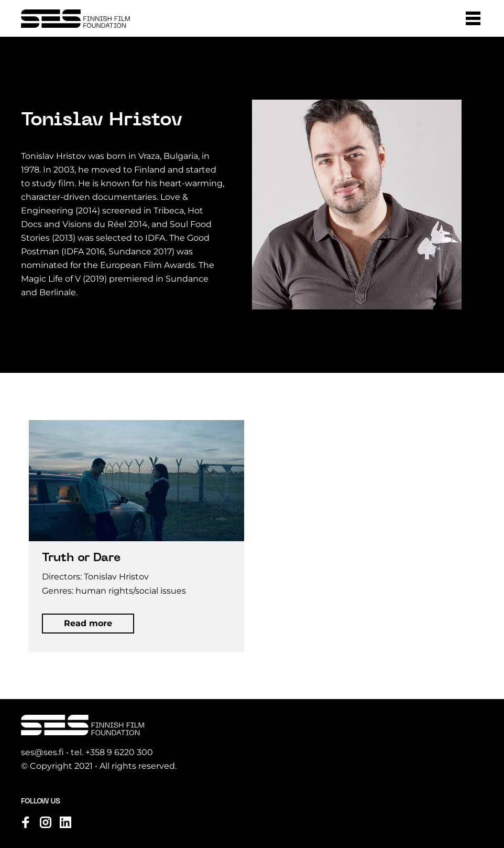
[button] (473, 18)
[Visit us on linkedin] (65, 822)
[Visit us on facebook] (26, 822)
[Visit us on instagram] (46, 822)
